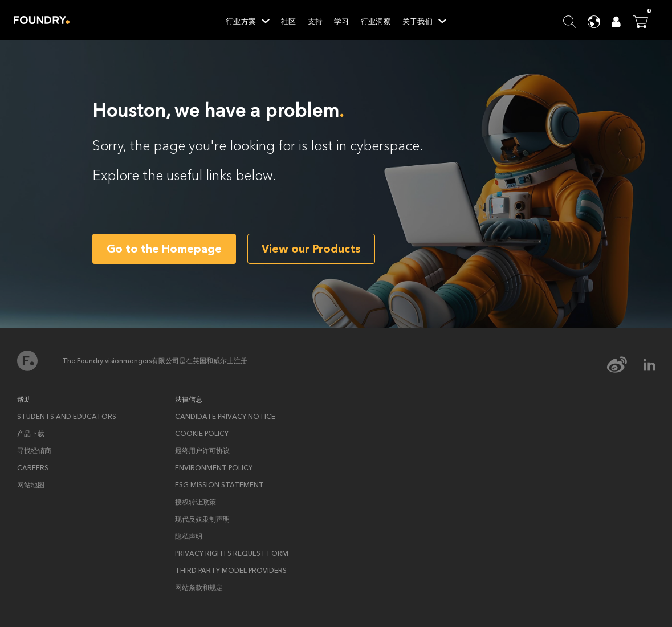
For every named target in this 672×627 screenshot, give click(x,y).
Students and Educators (67, 417)
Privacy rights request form (232, 553)
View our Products (311, 249)
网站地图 (31, 485)
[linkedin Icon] (649, 365)
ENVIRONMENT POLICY (214, 468)
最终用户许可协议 (202, 451)
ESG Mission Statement (219, 485)
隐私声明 (189, 536)
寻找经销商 (34, 451)
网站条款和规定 (199, 588)
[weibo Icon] (624, 365)
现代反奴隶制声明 (202, 519)
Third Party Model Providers (231, 571)
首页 (27, 361)
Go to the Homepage (164, 249)
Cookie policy (202, 434)
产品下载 (31, 434)
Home (42, 20)
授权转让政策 (196, 502)
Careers (33, 468)
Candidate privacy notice (225, 417)
